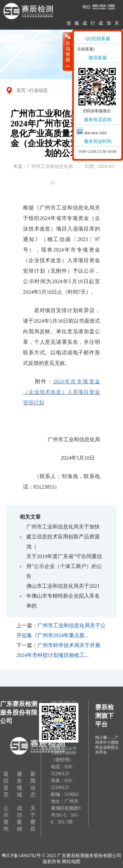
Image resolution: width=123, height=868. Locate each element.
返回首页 (6, 784)
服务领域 (19, 784)
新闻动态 (33, 784)
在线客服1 (86, 49)
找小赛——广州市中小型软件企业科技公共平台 (107, 745)
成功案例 (19, 819)
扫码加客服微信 (97, 111)
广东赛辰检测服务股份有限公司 (19, 712)
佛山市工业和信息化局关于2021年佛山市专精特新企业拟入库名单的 (63, 596)
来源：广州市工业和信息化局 (43, 166)
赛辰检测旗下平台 (104, 716)
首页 (21, 90)
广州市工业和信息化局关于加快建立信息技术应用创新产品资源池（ (63, 537)
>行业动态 (37, 90)
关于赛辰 (33, 819)
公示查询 (6, 819)
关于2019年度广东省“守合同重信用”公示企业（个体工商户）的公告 (64, 566)
